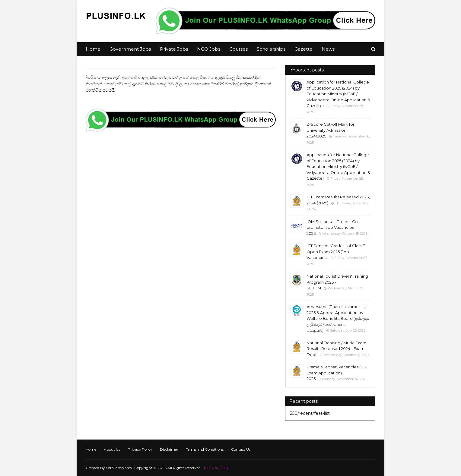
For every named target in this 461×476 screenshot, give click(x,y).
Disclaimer (169, 449)
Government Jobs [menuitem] (130, 49)
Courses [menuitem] (238, 49)
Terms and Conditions (205, 449)
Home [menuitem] (93, 49)
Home (91, 449)
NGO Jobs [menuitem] (209, 49)
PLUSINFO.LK (216, 468)
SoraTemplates (119, 468)
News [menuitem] (328, 49)
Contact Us (241, 449)
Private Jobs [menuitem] (174, 49)
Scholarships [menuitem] (271, 49)
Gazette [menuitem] (304, 49)
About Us (112, 449)
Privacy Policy (140, 449)
